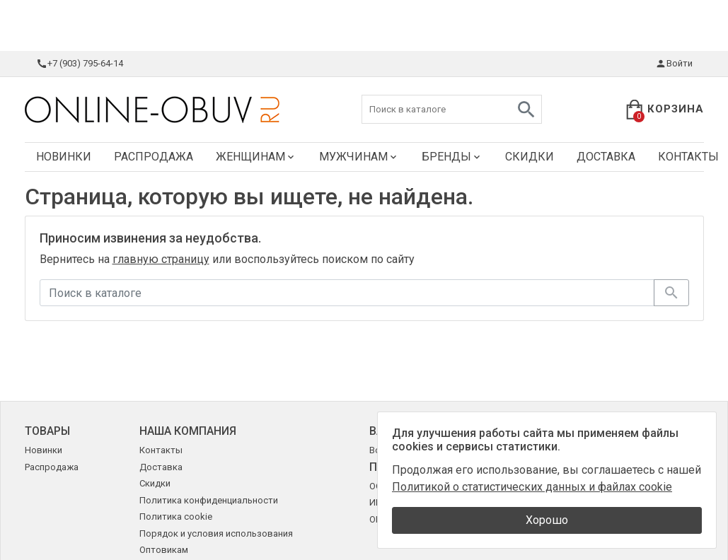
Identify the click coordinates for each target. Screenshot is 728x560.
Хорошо (547, 520)
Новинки (64, 157)
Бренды (452, 157)
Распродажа (154, 157)
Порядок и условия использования (216, 533)
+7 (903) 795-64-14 (80, 64)
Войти (674, 64)
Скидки (530, 157)
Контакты (161, 450)
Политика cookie (176, 517)
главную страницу (161, 259)
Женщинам (256, 157)
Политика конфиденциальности (209, 500)
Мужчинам (359, 157)
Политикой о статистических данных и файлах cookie (532, 487)
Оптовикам (164, 550)
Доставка (606, 157)
